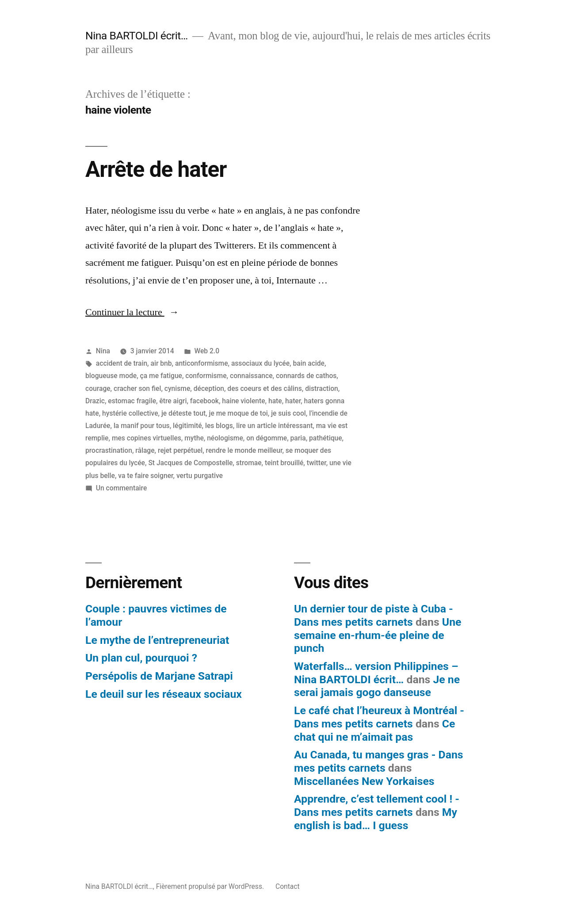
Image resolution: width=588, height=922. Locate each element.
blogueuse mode (111, 376)
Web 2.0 (207, 351)
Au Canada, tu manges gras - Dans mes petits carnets (379, 761)
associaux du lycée (260, 363)
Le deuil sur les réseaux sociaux (164, 694)
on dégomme (267, 438)
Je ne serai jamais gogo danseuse (377, 686)
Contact (288, 886)
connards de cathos (306, 376)
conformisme (206, 376)
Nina (103, 351)
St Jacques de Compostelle (190, 463)
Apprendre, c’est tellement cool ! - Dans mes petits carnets (377, 805)
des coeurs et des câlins (264, 388)
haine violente (243, 401)
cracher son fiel (137, 388)
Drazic (95, 401)
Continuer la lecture (132, 312)
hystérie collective (130, 413)
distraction (322, 388)
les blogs (219, 426)
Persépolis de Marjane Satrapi (159, 676)
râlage (145, 450)
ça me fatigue (161, 376)
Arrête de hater (156, 169)
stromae (249, 463)
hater (293, 401)
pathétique (326, 438)
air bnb (161, 363)
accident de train (122, 363)
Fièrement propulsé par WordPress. (211, 886)
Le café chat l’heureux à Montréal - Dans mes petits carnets (379, 717)
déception (209, 388)
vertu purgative (200, 476)
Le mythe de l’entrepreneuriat (157, 640)
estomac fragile (132, 401)
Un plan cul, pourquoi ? (141, 658)
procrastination (109, 450)
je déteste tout (183, 413)
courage (98, 388)
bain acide (309, 363)
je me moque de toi (239, 413)
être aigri (173, 401)
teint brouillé (284, 463)
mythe (194, 438)
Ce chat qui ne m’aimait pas (374, 730)
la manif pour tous (142, 426)
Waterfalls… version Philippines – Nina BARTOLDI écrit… (376, 673)
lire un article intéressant (274, 426)
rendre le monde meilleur (244, 450)
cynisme (178, 388)
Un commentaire (121, 488)
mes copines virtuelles (147, 438)
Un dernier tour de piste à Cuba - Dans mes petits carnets (374, 615)
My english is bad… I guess (376, 819)
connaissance (251, 376)
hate (275, 401)
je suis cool (288, 413)
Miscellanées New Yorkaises (364, 781)
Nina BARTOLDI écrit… (137, 36)
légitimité (187, 426)
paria (298, 438)
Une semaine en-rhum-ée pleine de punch (378, 635)
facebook (204, 401)
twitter (317, 463)
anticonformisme (202, 363)
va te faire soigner (145, 476)
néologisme (225, 438)
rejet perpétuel (180, 450)
